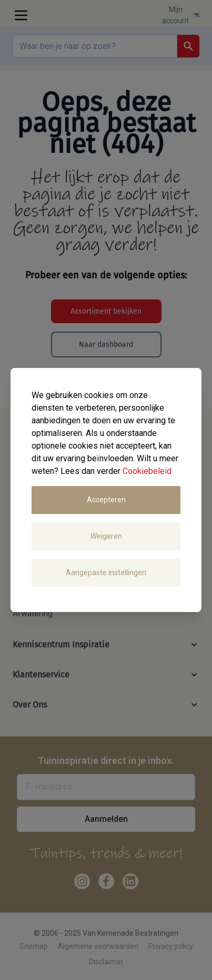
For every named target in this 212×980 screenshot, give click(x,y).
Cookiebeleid (147, 471)
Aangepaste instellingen (106, 573)
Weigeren (106, 536)
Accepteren (106, 500)
